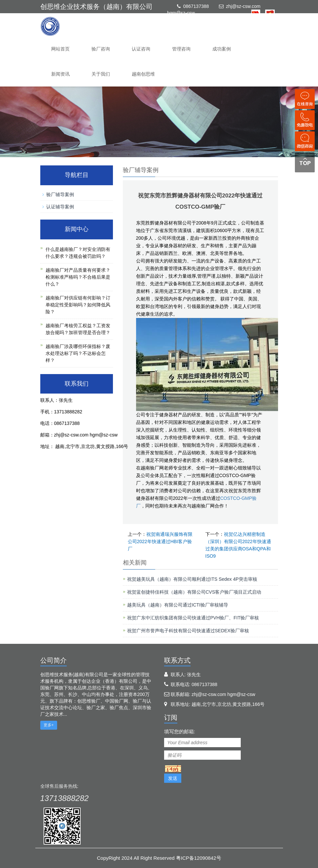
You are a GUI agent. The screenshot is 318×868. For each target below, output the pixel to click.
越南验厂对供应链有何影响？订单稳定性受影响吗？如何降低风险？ (78, 305)
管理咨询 (181, 49)
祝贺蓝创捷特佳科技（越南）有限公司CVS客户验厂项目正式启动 (194, 592)
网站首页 (60, 49)
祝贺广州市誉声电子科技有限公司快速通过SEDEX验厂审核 (188, 631)
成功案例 (222, 49)
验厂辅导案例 (60, 194)
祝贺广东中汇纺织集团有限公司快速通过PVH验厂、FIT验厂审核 (193, 618)
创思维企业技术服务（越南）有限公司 (96, 7)
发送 (173, 778)
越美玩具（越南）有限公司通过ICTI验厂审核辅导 (178, 605)
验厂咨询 (101, 49)
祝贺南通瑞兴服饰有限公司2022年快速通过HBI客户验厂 (160, 541)
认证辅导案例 (60, 207)
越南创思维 (143, 74)
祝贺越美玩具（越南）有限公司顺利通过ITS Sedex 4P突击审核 (192, 579)
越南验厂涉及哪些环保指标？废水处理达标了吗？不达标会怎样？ (78, 353)
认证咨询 (141, 49)
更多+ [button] (49, 725)
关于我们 (101, 74)
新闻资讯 (60, 74)
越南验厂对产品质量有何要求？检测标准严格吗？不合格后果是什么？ (78, 277)
